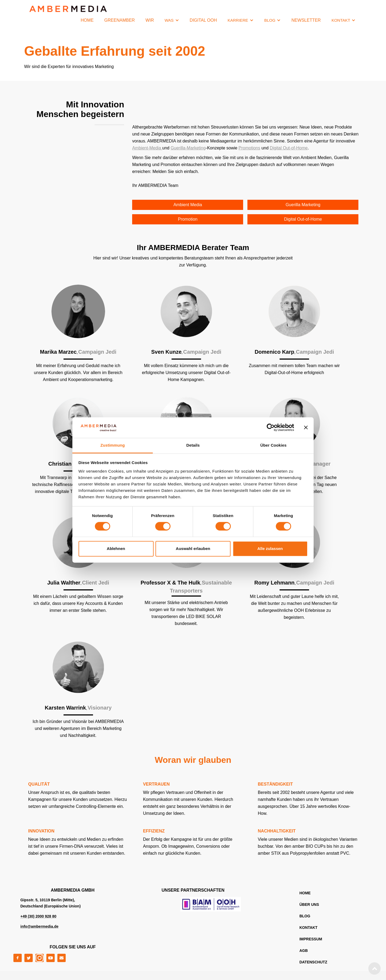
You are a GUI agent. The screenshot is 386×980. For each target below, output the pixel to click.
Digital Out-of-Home (289, 148)
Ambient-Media (147, 148)
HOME (87, 20)
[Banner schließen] (306, 428)
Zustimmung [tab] (113, 445)
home (305, 893)
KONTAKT (308, 928)
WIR (150, 20)
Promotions (249, 148)
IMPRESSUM (311, 939)
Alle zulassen (270, 549)
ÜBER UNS (309, 904)
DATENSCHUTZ (313, 962)
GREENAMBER (120, 20)
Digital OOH (203, 20)
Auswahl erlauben (193, 549)
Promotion (188, 219)
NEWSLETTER (306, 20)
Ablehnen (116, 549)
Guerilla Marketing (303, 205)
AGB (304, 951)
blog (305, 916)
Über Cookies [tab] (273, 445)
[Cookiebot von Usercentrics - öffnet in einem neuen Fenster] (271, 428)
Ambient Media (188, 205)
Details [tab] (193, 445)
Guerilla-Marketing (188, 148)
